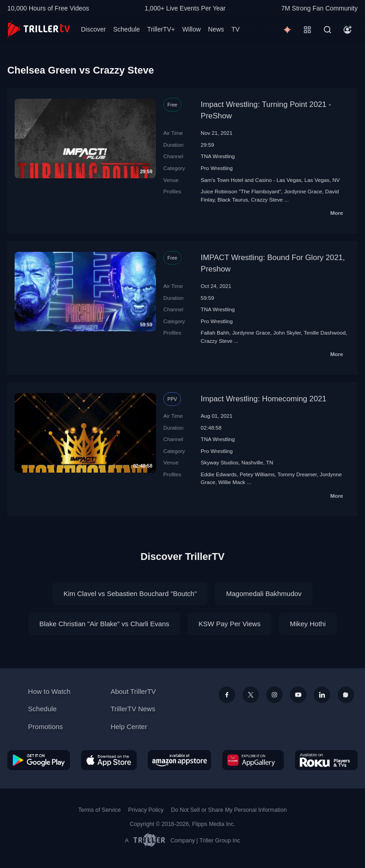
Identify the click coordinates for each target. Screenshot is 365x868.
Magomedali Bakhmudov (264, 594)
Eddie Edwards (219, 474)
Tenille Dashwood (325, 333)
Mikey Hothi (308, 624)
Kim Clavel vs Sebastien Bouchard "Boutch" (130, 594)
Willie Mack (232, 482)
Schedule (126, 29)
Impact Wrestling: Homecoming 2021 (264, 399)
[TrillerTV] (39, 29)
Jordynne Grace (303, 191)
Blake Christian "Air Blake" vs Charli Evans (104, 624)
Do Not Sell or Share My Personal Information (229, 810)
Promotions (45, 727)
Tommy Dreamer (297, 474)
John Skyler (287, 333)
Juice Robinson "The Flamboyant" (241, 191)
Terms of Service (99, 810)
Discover (93, 29)
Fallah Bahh (215, 333)
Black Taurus (233, 200)
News (216, 29)
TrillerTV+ (161, 29)
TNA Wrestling (218, 156)
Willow (191, 29)
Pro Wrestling (217, 168)
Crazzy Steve (267, 200)
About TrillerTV (133, 691)
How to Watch (49, 691)
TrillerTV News (133, 709)
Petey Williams (257, 474)
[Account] (348, 30)
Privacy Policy (146, 810)
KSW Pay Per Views (230, 624)
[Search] (327, 30)
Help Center (129, 727)
